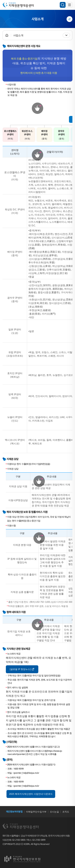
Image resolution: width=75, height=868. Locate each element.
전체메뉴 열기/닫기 (69, 5)
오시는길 (54, 812)
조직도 (66, 812)
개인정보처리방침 (14, 812)
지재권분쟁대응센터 (20, 5)
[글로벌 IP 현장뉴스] (22, 669)
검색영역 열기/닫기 (63, 5)
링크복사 (69, 19)
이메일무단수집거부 (36, 812)
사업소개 (18, 35)
